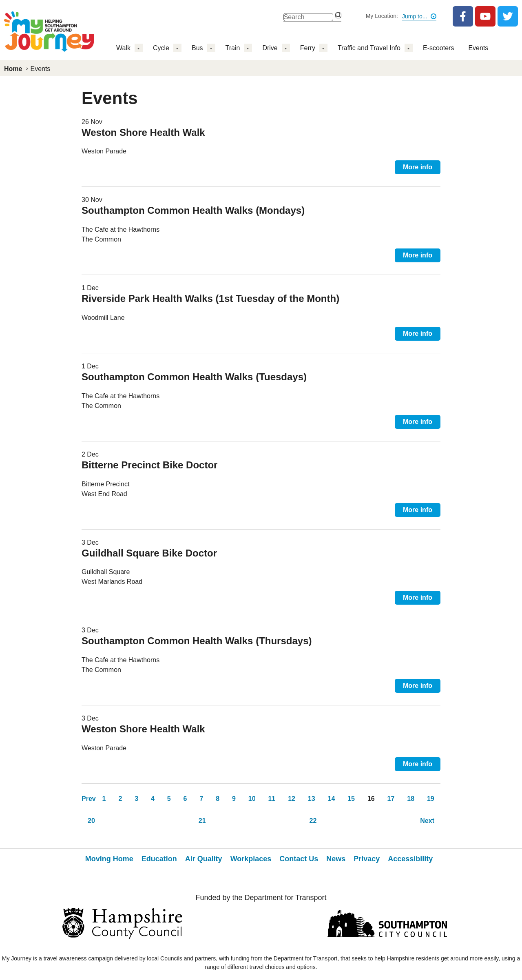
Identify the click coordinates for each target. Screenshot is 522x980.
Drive (270, 48)
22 (313, 821)
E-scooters (438, 48)
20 (91, 821)
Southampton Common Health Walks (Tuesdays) (194, 377)
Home (13, 69)
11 (272, 799)
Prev (89, 799)
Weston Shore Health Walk (143, 132)
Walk (123, 48)
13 (312, 799)
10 (252, 799)
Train (233, 48)
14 (332, 799)
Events (478, 48)
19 (431, 799)
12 (292, 799)
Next (427, 821)
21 (202, 821)
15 (351, 799)
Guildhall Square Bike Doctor (149, 553)
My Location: (382, 16)
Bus (197, 48)
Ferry (308, 48)
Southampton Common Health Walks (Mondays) (193, 210)
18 (411, 799)
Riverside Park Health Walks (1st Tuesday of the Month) (210, 298)
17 (391, 799)
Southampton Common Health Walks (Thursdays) (197, 641)
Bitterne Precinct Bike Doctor (149, 465)
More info (418, 167)
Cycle (161, 48)
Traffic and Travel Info (369, 48)
